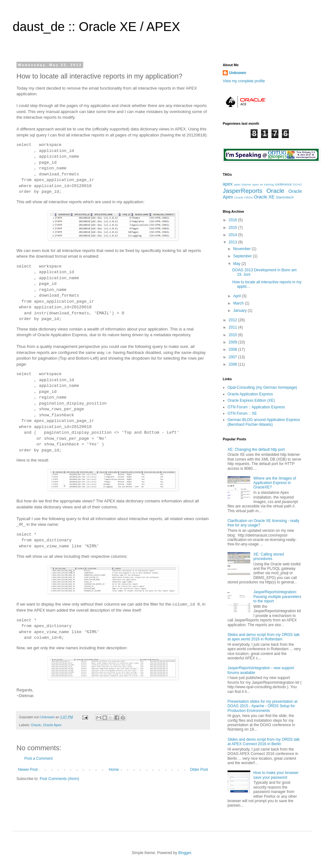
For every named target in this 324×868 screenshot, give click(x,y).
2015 (234, 228)
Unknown (48, 717)
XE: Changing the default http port (256, 450)
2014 (234, 235)
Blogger (185, 853)
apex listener (243, 184)
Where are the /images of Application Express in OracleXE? (275, 483)
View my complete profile (244, 81)
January (240, 311)
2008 (234, 349)
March (239, 303)
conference (283, 184)
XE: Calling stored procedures (269, 557)
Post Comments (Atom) (59, 779)
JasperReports (243, 191)
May (237, 264)
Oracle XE (264, 197)
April (237, 296)
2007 (234, 357)
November (243, 249)
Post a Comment (38, 758)
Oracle (36, 725)
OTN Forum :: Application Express (256, 407)
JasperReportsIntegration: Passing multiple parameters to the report (277, 597)
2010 (234, 335)
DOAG (297, 184)
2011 (234, 327)
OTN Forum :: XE (242, 413)
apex (228, 184)
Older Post (199, 770)
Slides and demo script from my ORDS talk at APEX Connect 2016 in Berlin (264, 742)
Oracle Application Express (250, 394)
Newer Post (28, 770)
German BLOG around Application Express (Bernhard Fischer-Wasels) (264, 422)
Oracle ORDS (244, 197)
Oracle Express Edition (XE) (251, 400)
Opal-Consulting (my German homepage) (262, 387)
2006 (234, 364)
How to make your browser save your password (276, 775)
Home (114, 770)
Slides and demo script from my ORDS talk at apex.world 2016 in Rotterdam (264, 637)
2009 (234, 342)
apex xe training (263, 184)
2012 (234, 320)
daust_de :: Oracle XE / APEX (96, 27)
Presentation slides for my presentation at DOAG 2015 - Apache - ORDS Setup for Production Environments (262, 706)
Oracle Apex (52, 725)
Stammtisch (285, 197)
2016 (234, 220)
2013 (234, 242)
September (243, 256)
